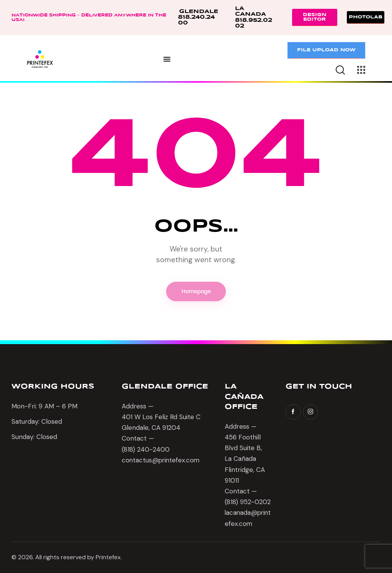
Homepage (196, 291)
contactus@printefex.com (162, 460)
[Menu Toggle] (167, 59)
